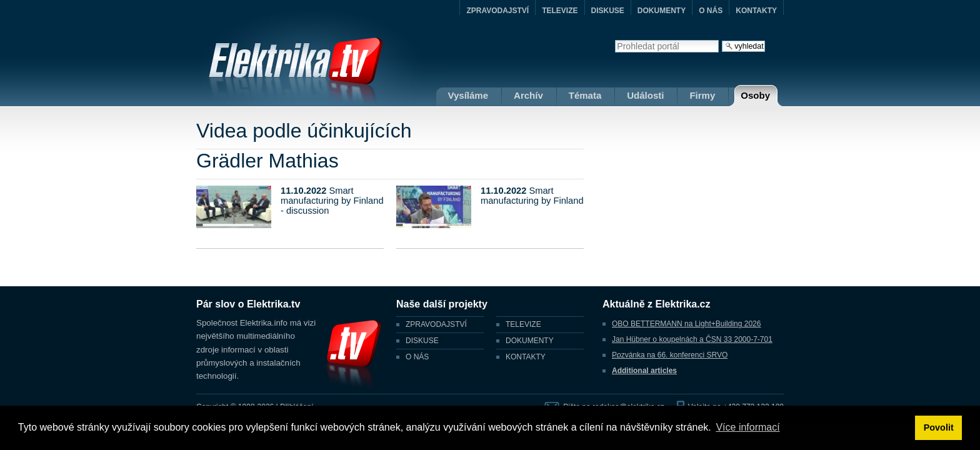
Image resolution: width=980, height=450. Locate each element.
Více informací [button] (747, 427)
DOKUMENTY (662, 11)
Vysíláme (468, 95)
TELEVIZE (560, 11)
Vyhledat (615, 40)
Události (645, 95)
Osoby (755, 95)
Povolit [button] (939, 427)
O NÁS (711, 11)
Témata (585, 95)
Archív (528, 95)
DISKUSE (608, 11)
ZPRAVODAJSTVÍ (497, 11)
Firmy (702, 95)
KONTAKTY (756, 11)
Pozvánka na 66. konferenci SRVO (670, 355)
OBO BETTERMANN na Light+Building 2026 (686, 324)
